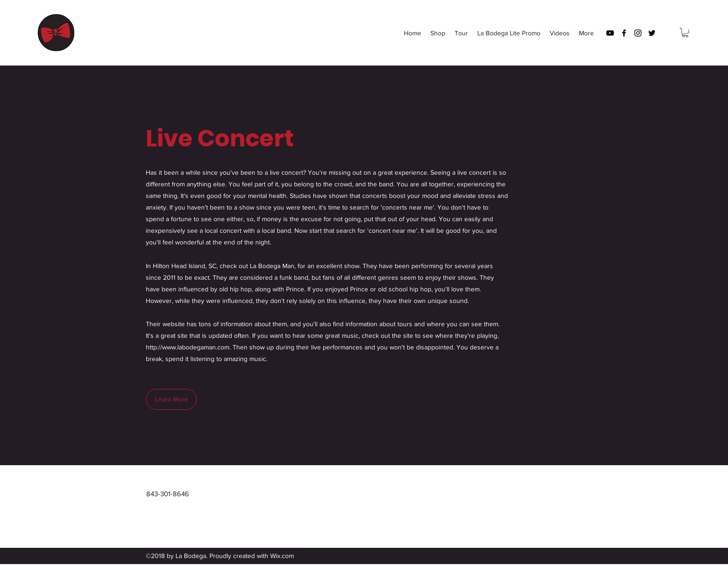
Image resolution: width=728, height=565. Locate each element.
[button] (685, 33)
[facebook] (624, 33)
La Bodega (108, 33)
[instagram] (638, 33)
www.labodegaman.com (196, 347)
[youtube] (610, 33)
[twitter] (652, 33)
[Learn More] (171, 399)
